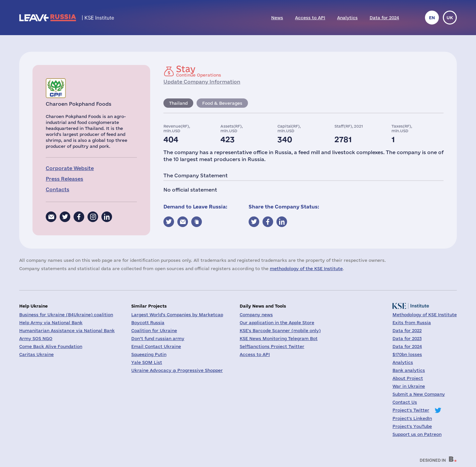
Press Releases (64, 179)
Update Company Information (202, 82)
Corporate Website (70, 168)
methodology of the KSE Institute (306, 268)
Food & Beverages (222, 103)
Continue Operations (199, 71)
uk (450, 18)
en (432, 18)
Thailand (178, 103)
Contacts (58, 189)
